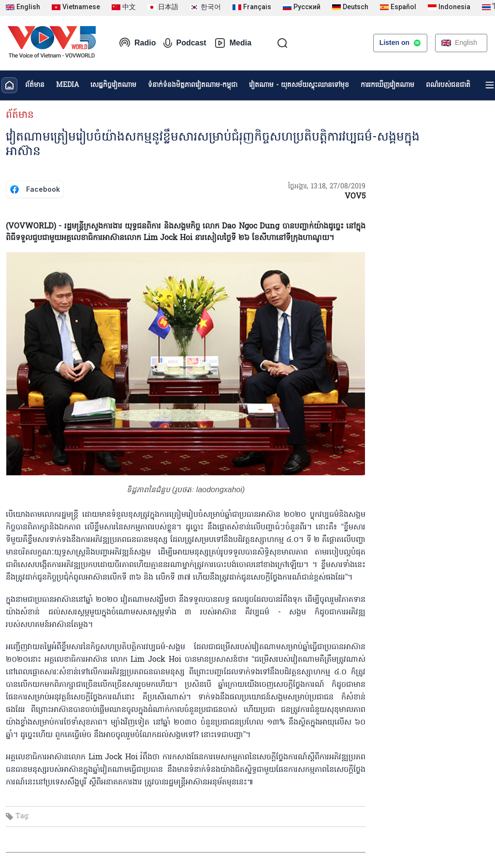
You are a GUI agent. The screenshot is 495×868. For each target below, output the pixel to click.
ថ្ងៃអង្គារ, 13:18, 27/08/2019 (327, 187)
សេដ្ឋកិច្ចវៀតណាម (113, 85)
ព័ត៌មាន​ (35, 85)
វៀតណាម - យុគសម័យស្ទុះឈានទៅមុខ (299, 85)
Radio (137, 43)
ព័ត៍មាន (20, 115)
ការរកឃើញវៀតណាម (387, 85)
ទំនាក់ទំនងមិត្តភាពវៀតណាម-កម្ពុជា (193, 85)
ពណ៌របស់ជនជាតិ (448, 85)
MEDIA (67, 85)
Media (233, 43)
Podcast (185, 43)
